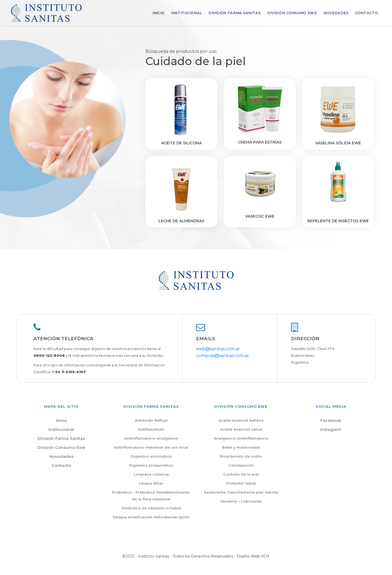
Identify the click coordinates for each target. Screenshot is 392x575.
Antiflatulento (151, 429)
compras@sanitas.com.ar (223, 356)
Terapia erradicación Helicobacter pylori (151, 517)
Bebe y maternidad (241, 447)
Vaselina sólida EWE (338, 143)
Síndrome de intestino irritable (151, 508)
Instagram (331, 429)
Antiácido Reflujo (151, 420)
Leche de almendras (181, 221)
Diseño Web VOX (253, 556)
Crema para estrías (260, 142)
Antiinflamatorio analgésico (151, 438)
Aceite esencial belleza (241, 420)
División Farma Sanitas (235, 13)
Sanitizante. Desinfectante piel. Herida (241, 492)
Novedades (336, 13)
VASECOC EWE (260, 216)
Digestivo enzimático (151, 456)
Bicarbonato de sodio (241, 456)
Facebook (331, 420)
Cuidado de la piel (241, 474)
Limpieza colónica (151, 474)
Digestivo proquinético (151, 465)
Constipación (241, 465)
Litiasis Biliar (151, 483)
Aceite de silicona (181, 143)
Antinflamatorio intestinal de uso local (151, 447)
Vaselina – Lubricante (241, 501)
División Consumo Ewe (292, 13)
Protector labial (241, 483)
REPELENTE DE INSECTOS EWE (338, 221)
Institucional (186, 13)
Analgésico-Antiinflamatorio (241, 438)
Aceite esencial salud (241, 429)
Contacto (367, 13)
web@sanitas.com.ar (218, 349)
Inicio (159, 13)
